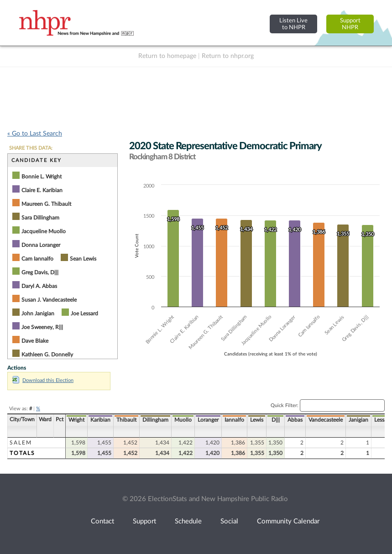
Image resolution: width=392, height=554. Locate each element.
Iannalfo (234, 420)
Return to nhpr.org (228, 56)
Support (144, 521)
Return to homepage (167, 56)
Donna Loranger (41, 245)
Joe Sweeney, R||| (42, 327)
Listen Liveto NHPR (293, 24)
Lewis (257, 420)
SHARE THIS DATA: (31, 148)
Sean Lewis (83, 259)
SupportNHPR (350, 24)
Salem (21, 443)
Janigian (358, 420)
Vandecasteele (326, 420)
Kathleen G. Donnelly (47, 355)
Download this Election (43, 380)
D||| (276, 420)
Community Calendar (288, 521)
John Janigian (38, 314)
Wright (76, 420)
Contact (102, 521)
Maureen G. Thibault (46, 204)
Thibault (126, 420)
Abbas (295, 420)
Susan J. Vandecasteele (49, 300)
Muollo (183, 420)
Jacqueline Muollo (44, 231)
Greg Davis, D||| (40, 272)
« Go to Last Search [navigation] (35, 134)
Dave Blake (35, 341)
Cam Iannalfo (37, 259)
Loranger (208, 420)
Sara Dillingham (40, 218)
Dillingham (155, 420)
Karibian (100, 420)
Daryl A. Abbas (39, 286)
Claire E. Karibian (42, 190)
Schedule (188, 521)
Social (229, 521)
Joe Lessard (84, 314)
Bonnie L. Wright (42, 177)
